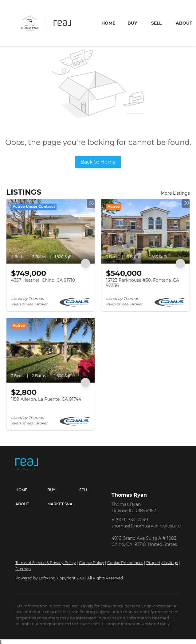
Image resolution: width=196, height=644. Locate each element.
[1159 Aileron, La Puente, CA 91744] (51, 350)
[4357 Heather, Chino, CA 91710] (51, 231)
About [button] (184, 23)
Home (108, 23)
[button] (31, 490)
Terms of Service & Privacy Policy (46, 563)
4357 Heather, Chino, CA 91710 (43, 280)
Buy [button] (132, 23)
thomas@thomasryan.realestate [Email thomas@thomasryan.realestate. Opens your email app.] (146, 526)
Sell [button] (156, 23)
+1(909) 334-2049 (130, 520)
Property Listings (162, 563)
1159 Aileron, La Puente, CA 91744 (46, 399)
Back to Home (98, 162)
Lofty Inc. (47, 578)
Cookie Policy (92, 563)
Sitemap (23, 569)
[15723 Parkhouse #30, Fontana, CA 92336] (145, 231)
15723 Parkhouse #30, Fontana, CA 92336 (143, 283)
